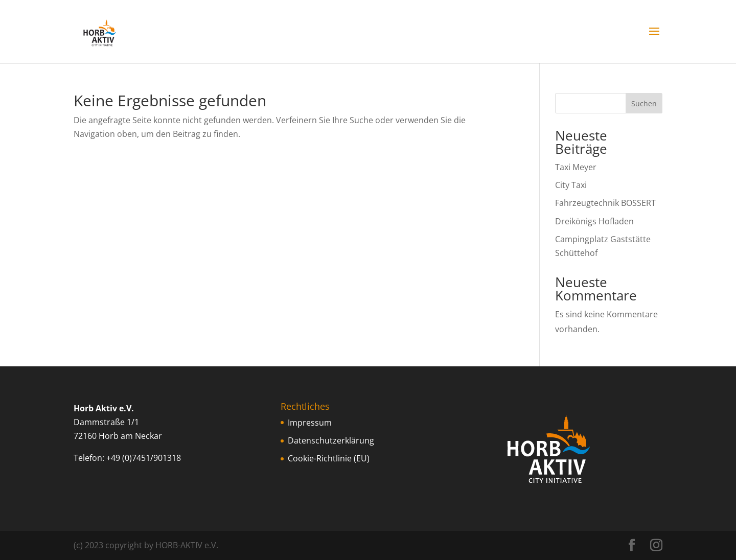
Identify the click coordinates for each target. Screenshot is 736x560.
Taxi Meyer (576, 167)
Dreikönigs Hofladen (594, 221)
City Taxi (571, 185)
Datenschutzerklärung (331, 440)
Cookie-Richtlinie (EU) (329, 458)
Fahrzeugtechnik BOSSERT (605, 203)
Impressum (310, 423)
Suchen (644, 103)
